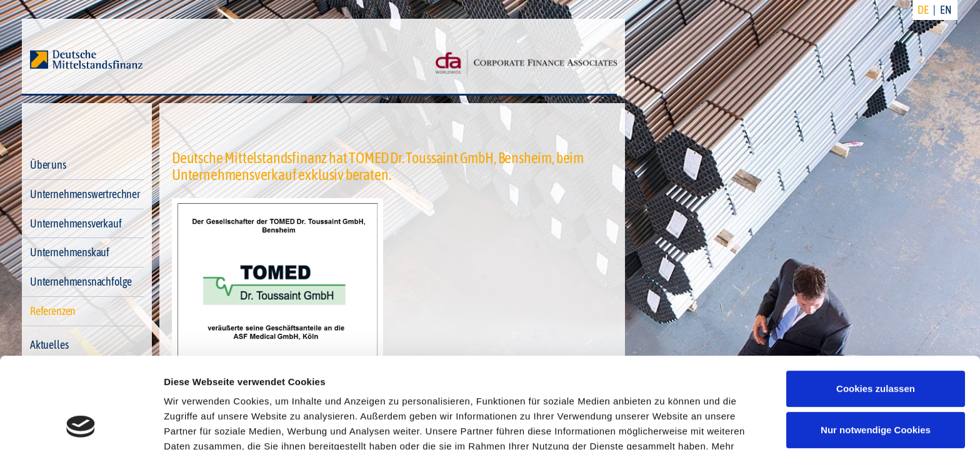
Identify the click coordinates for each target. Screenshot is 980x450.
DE (923, 10)
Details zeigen (195, 425)
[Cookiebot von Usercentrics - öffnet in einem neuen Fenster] (81, 426)
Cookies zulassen (876, 303)
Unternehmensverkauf (76, 223)
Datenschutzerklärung (673, 376)
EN (946, 10)
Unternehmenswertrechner (85, 194)
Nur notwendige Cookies (876, 344)
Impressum (190, 391)
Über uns (48, 165)
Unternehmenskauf (70, 252)
